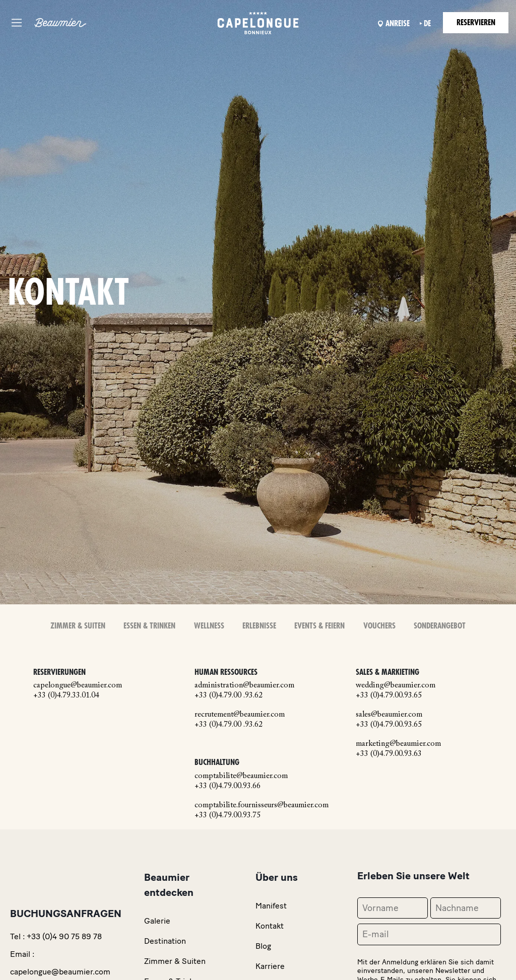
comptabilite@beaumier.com (241, 776)
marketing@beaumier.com (398, 744)
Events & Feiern (319, 626)
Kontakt (270, 926)
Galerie (157, 921)
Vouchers (379, 626)
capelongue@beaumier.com (78, 685)
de (427, 24)
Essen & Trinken (149, 626)
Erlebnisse (259, 626)
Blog (263, 946)
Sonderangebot (440, 626)
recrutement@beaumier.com (240, 715)
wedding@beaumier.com (396, 685)
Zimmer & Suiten (78, 626)
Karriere (270, 966)
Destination (165, 941)
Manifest (271, 906)
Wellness (209, 626)
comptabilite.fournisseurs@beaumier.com (262, 805)
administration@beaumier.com (244, 685)
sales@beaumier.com (389, 715)
